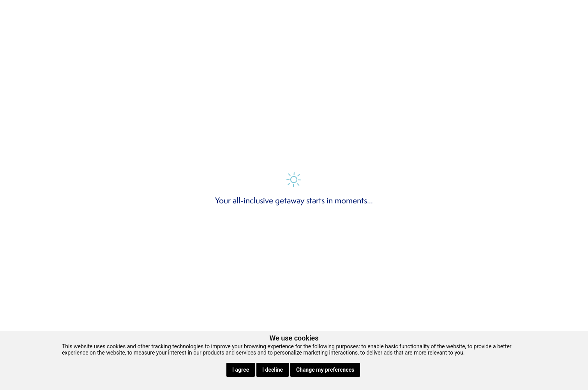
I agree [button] (241, 370)
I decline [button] (273, 370)
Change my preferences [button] (325, 370)
